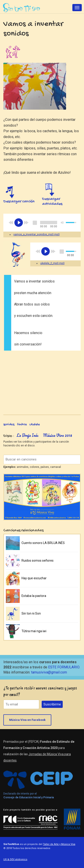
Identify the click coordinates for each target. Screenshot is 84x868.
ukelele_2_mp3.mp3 (52, 263)
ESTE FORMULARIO (64, 667)
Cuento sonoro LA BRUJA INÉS (43, 543)
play (19, 223)
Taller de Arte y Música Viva (59, 844)
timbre (22, 425)
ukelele (34, 425)
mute (62, 223)
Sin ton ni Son (31, 613)
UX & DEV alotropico (15, 859)
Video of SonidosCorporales (42, 380)
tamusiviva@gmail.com (49, 672)
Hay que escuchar (34, 578)
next (26, 223)
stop (35, 223)
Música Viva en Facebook (27, 720)
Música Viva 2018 (58, 435)
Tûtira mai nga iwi (34, 631)
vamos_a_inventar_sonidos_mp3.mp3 (37, 234)
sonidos (9, 425)
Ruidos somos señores (38, 561)
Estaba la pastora (34, 596)
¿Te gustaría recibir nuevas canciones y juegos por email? (40, 691)
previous (11, 223)
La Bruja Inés (28, 435)
